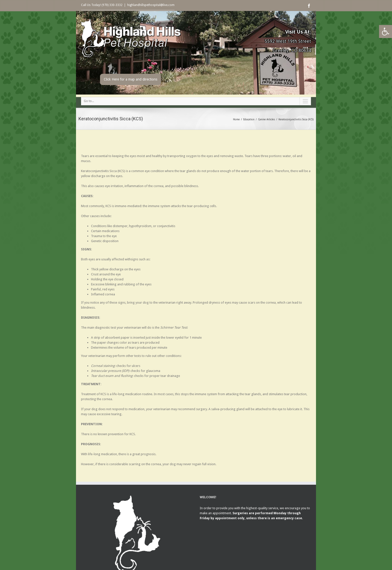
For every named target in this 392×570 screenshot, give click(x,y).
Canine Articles (266, 119)
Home (236, 119)
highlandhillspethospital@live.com (151, 5)
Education (249, 119)
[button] (385, 32)
